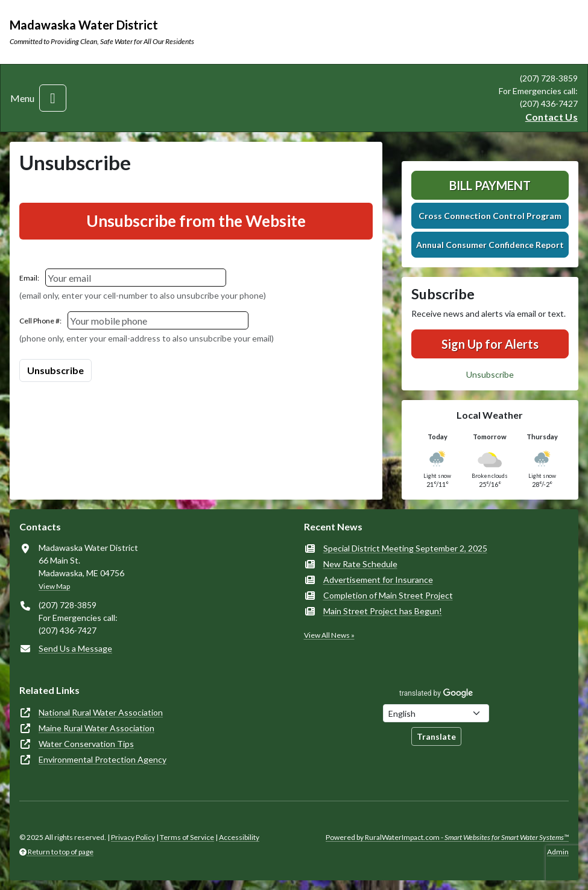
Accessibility (239, 837)
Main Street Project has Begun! (383, 611)
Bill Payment (490, 185)
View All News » (329, 635)
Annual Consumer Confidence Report (490, 245)
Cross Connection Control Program (490, 216)
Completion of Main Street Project (388, 595)
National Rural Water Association (101, 712)
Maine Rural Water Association (96, 728)
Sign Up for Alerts (490, 344)
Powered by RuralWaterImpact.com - (447, 837)
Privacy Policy (133, 837)
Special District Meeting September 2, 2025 (405, 548)
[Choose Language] (436, 713)
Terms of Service (187, 837)
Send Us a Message (75, 648)
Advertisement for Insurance (378, 580)
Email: (29, 278)
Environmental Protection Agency (103, 759)
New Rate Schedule (360, 564)
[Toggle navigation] (53, 98)
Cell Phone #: (40, 321)
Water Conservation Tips (86, 744)
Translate (436, 736)
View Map (54, 586)
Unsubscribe (490, 374)
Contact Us (552, 117)
